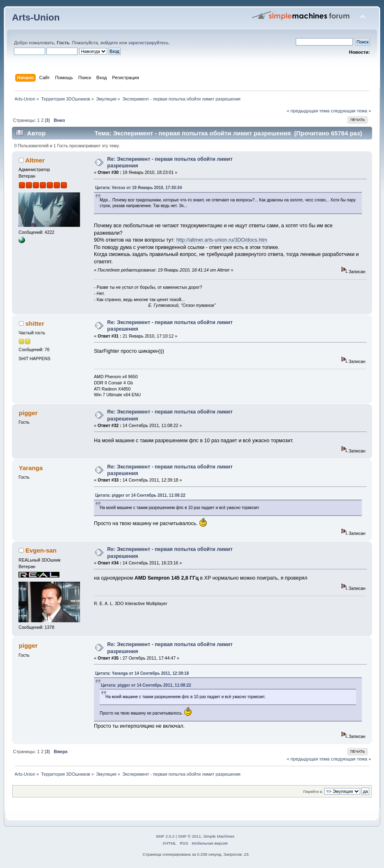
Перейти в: (313, 791)
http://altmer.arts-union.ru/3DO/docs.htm (222, 240)
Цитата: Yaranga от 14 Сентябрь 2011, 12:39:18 (142, 673)
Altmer (35, 160)
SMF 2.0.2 (165, 836)
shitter (35, 323)
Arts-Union (36, 17)
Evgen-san (41, 550)
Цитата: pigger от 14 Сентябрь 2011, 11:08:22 (140, 495)
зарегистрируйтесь (149, 43)
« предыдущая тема (308, 111)
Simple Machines (219, 836)
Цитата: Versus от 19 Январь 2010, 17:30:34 (138, 188)
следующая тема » (351, 111)
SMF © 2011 (190, 836)
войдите (109, 43)
